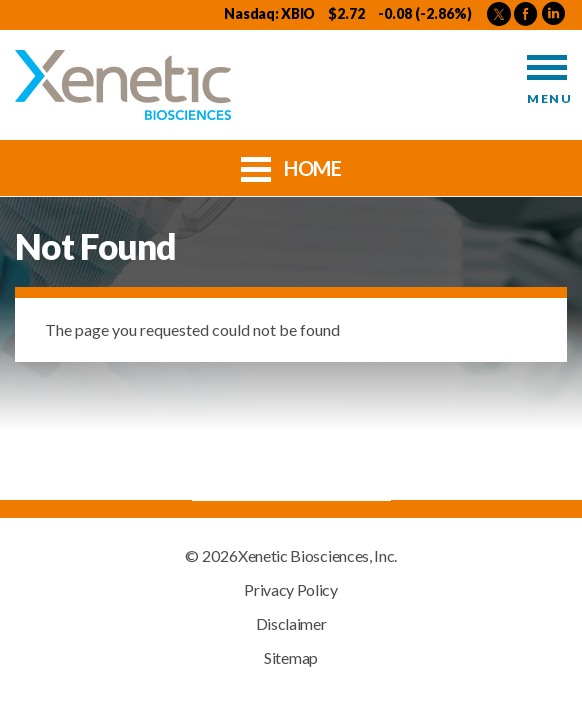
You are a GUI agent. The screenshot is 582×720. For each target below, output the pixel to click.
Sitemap (291, 658)
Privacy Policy (291, 590)
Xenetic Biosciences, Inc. (317, 556)
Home (291, 167)
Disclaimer (291, 624)
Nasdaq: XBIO (269, 13)
